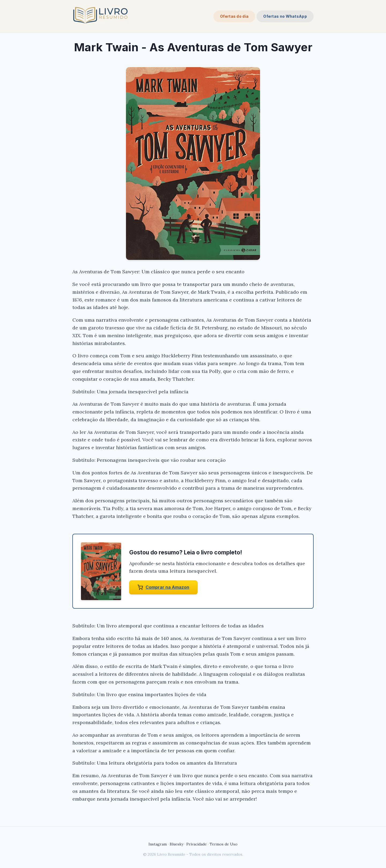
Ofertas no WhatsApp (285, 16)
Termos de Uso (224, 844)
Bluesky (177, 844)
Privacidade (196, 844)
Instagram (158, 844)
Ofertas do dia (234, 16)
